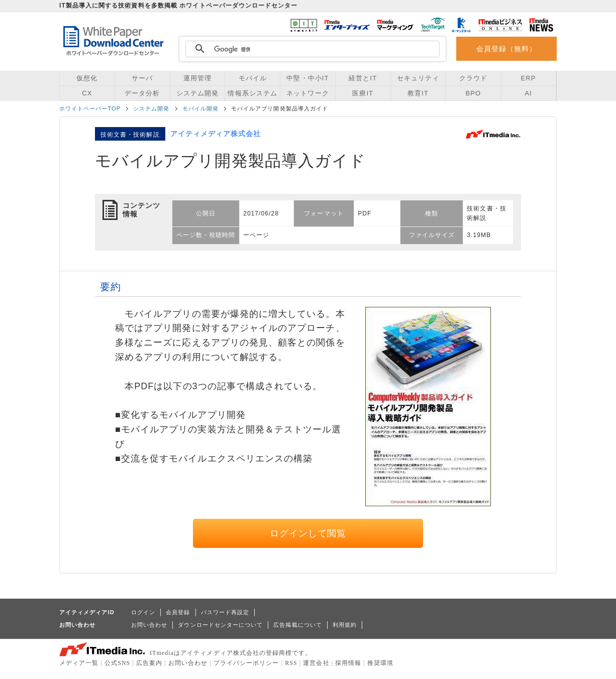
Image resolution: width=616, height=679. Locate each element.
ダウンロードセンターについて (220, 625)
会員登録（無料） (507, 49)
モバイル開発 (200, 108)
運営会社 (316, 663)
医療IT (363, 93)
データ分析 (142, 93)
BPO (473, 93)
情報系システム (252, 93)
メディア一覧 (79, 663)
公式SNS (117, 663)
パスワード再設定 (225, 612)
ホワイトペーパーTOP (90, 108)
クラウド (473, 78)
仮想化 (87, 78)
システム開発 (197, 93)
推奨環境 (380, 663)
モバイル (253, 78)
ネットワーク (307, 93)
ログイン (143, 612)
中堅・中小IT (307, 78)
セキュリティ (418, 78)
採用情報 (348, 663)
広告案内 (149, 663)
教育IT (418, 93)
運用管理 (197, 78)
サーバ (142, 78)
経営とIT (363, 78)
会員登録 (178, 612)
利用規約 (345, 625)
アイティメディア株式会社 (216, 134)
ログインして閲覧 (308, 533)
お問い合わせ (149, 625)
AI (528, 93)
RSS (291, 663)
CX (87, 93)
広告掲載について (298, 625)
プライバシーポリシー (246, 663)
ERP (529, 78)
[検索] (311, 49)
